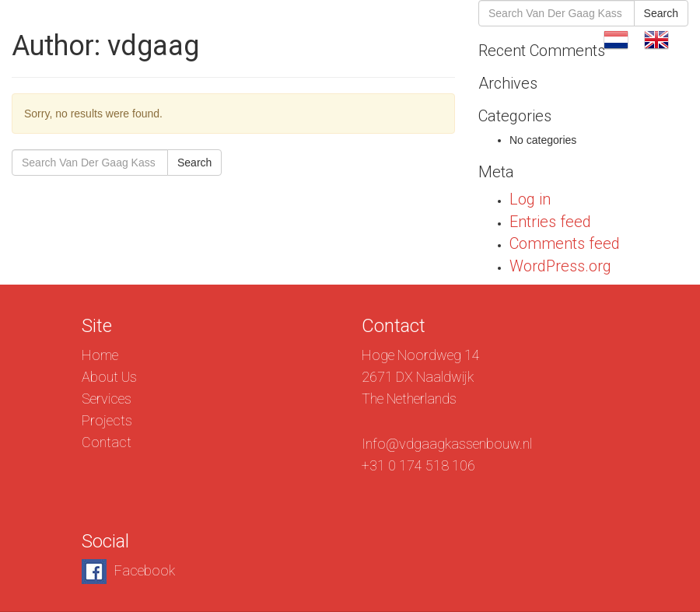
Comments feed (565, 243)
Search (194, 163)
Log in (530, 199)
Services (392, 38)
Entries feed (550, 222)
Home (100, 355)
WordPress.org (560, 266)
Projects (476, 38)
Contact (556, 38)
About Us (306, 38)
